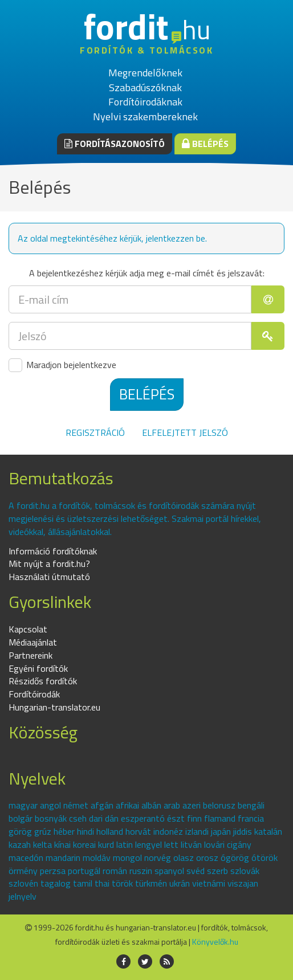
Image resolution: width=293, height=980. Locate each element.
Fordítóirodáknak (145, 102)
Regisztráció (95, 432)
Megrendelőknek (145, 73)
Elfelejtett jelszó (185, 432)
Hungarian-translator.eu (54, 707)
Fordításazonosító (115, 144)
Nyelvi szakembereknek (145, 117)
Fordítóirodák (34, 694)
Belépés (205, 144)
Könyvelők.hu (215, 942)
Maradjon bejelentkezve (62, 365)
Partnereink (30, 655)
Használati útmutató (49, 577)
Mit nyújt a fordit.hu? (49, 563)
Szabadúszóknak (145, 87)
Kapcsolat (28, 629)
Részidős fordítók (43, 681)
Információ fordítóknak (53, 551)
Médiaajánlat (33, 642)
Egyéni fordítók (38, 668)
